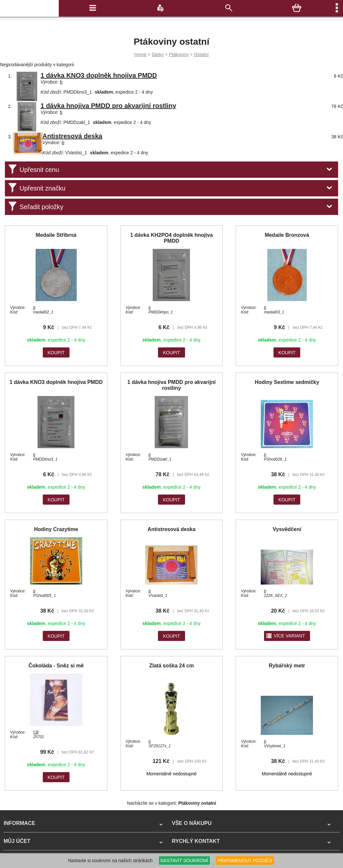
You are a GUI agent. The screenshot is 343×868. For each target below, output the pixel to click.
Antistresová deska (72, 136)
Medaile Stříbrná (56, 235)
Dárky (158, 54)
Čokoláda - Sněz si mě (56, 666)
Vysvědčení (287, 529)
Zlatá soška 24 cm (171, 666)
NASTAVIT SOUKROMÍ (184, 860)
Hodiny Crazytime (56, 529)
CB (36, 732)
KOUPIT (56, 353)
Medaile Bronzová (287, 235)
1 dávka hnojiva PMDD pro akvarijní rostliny (108, 106)
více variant (285, 636)
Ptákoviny (179, 54)
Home (140, 54)
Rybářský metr (287, 666)
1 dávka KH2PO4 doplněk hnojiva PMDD (171, 238)
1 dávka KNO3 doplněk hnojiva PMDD (99, 75)
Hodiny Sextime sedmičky (287, 382)
